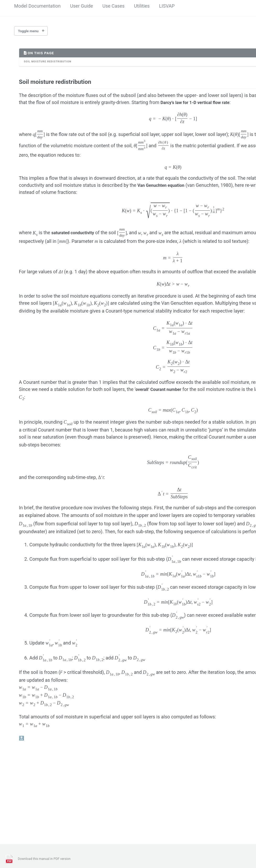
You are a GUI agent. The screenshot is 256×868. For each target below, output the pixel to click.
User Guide (81, 6)
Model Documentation (37, 6)
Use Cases (114, 6)
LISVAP (167, 6)
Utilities (142, 6)
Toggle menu (28, 31)
